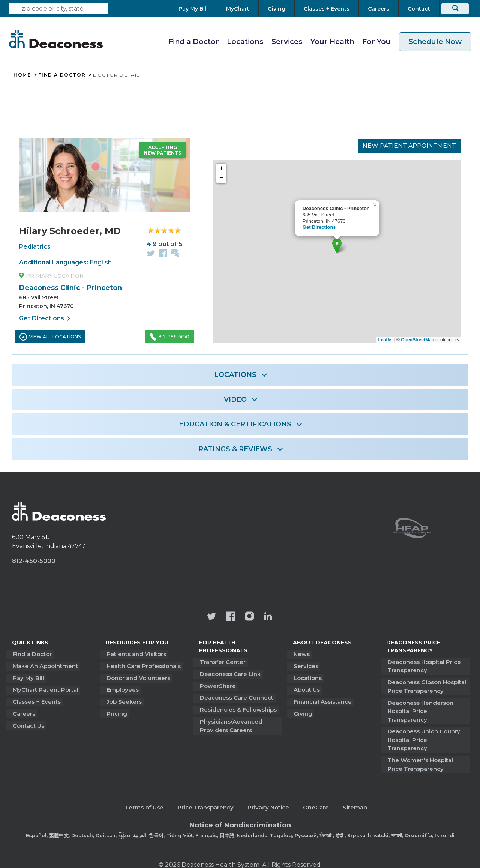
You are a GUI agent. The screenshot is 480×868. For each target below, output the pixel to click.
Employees (122, 688)
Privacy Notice (268, 788)
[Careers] (379, 9)
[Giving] (277, 9)
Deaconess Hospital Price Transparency (423, 666)
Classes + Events (36, 699)
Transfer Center (222, 662)
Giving (302, 711)
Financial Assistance (322, 699)
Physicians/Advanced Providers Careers (230, 723)
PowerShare (217, 684)
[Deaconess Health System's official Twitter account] (212, 617)
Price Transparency (205, 788)
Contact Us (28, 722)
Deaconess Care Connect (236, 696)
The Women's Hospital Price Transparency (419, 745)
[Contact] (419, 9)
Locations (245, 41)
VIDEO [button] (235, 399)
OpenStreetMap (418, 340)
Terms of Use (144, 788)
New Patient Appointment (409, 145)
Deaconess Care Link (229, 673)
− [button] (221, 179)
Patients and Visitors (136, 654)
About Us (306, 688)
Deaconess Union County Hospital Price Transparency (427, 725)
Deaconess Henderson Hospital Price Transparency (427, 706)
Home (22, 75)
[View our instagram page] (249, 617)
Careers (23, 711)
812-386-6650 (170, 337)
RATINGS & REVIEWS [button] (235, 449)
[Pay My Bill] (198, 9)
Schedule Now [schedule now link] (435, 41)
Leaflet (386, 340)
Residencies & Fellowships (238, 707)
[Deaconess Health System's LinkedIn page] (268, 617)
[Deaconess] (56, 39)
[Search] (455, 9)
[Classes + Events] (327, 9)
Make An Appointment (45, 665)
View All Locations (50, 337)
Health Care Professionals (143, 665)
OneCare (316, 788)
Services (287, 41)
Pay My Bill (28, 677)
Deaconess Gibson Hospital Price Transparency (426, 686)
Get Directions (46, 318)
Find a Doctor (194, 41)
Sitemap (355, 788)
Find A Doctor (62, 75)
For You (376, 41)
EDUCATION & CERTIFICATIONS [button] (235, 424)
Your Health (332, 41)
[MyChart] (238, 9)
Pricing (116, 711)
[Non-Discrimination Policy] (240, 811)
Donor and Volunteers (138, 677)
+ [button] (221, 169)
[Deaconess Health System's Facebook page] (231, 617)
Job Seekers (123, 699)
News (301, 654)
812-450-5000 (34, 561)
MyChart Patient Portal (45, 688)
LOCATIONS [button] (235, 375)
